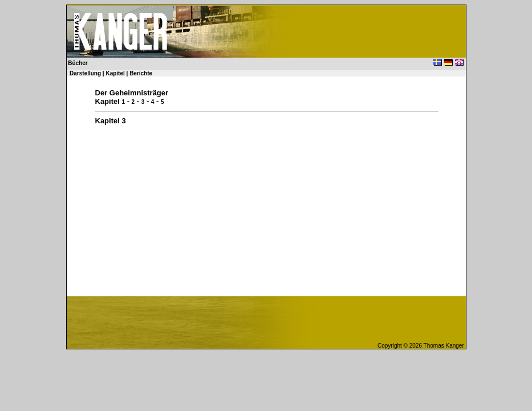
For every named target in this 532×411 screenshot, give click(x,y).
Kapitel (115, 73)
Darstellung (85, 73)
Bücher (77, 63)
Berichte (141, 73)
